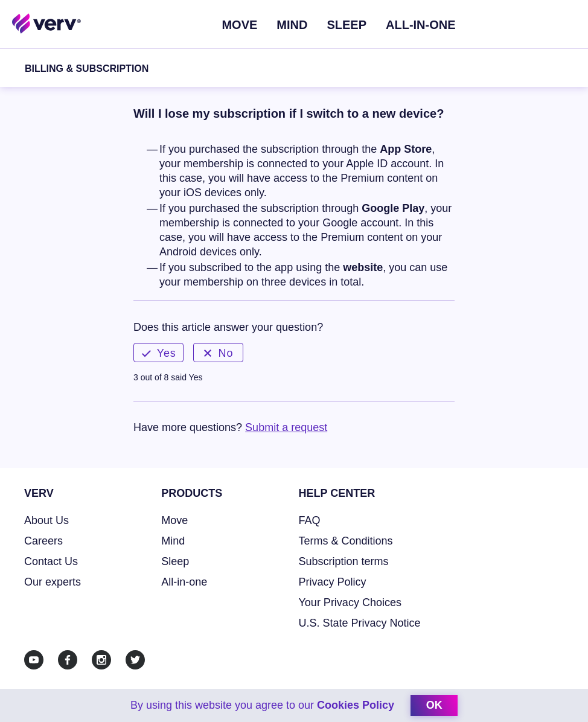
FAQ (310, 520)
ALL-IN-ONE (421, 25)
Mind (292, 25)
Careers (43, 541)
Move (239, 25)
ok (434, 705)
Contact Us (51, 561)
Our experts (53, 582)
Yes (159, 353)
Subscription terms (344, 561)
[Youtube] (34, 660)
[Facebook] (68, 660)
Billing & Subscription (87, 69)
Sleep (347, 25)
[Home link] (47, 23)
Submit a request (286, 427)
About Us (46, 520)
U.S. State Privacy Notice (360, 623)
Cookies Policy (356, 705)
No (219, 353)
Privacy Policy (333, 582)
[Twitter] (135, 660)
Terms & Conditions (346, 541)
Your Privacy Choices (350, 602)
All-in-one (184, 582)
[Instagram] (101, 660)
